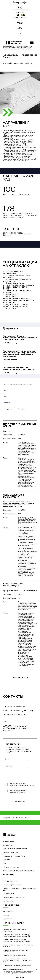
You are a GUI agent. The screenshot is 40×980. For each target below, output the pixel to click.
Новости (6, 915)
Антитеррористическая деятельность (17, 966)
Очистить (22, 409)
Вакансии (6, 860)
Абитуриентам (8, 845)
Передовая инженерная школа (14, 856)
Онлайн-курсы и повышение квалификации (18, 871)
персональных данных (26, 785)
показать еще (20, 678)
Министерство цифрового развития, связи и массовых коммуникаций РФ (17, 935)
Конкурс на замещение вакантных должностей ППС (16, 951)
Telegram (6, 818)
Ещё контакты (8, 901)
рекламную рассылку (18, 792)
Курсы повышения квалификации (15, 849)
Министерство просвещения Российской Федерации (18, 946)
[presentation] (21, 774)
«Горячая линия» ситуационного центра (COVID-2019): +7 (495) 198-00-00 (17, 960)
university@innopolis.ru (12, 885)
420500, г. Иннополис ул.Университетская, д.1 (20, 889)
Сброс (20, 34)
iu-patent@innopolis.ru (14, 714)
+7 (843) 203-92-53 (10, 881)
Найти (9, 409)
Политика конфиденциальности (14, 955)
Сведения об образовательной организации (15, 930)
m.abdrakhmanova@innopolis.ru (17, 63)
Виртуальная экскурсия (12, 867)
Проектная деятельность (12, 852)
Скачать (6, 343)
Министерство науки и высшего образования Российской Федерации (16, 941)
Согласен (20, 977)
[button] (20, 390)
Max (27, 818)
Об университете (9, 841)
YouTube (20, 818)
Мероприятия (7, 919)
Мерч (4, 863)
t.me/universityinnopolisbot (14, 897)
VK (13, 818)
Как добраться (8, 894)
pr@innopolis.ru (9, 912)
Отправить (20, 801)
